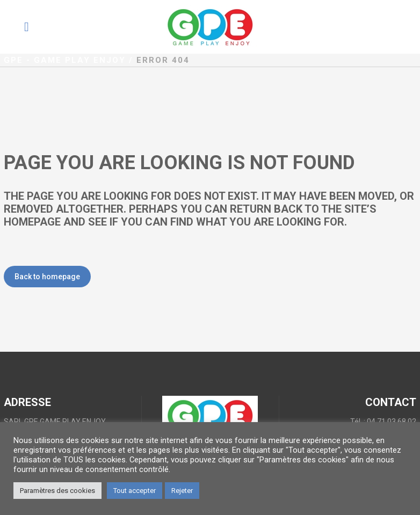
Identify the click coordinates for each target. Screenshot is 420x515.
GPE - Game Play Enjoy (65, 60)
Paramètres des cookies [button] (57, 491)
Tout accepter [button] (135, 491)
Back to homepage (47, 277)
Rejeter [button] (182, 491)
